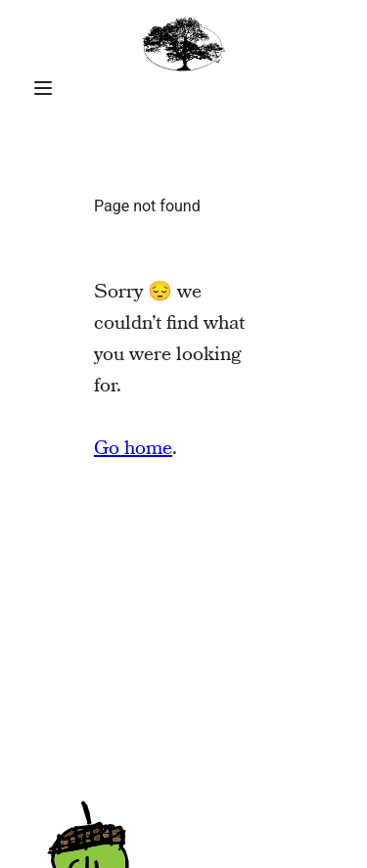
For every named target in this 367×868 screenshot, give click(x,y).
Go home (133, 449)
